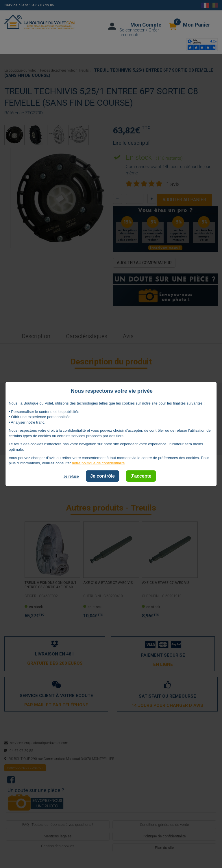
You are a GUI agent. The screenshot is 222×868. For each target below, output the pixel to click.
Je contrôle (102, 476)
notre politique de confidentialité (98, 463)
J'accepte (141, 476)
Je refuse (71, 476)
